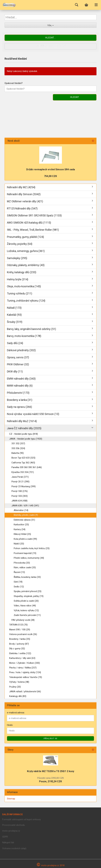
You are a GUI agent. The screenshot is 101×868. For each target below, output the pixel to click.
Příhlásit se (50, 738)
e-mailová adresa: (16, 713)
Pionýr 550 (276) (20, 491)
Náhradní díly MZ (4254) (21, 187)
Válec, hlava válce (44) (25, 606)
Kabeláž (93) (14, 315)
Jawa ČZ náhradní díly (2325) (24, 428)
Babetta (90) (18, 453)
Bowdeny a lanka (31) (20, 400)
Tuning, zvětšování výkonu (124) (26, 301)
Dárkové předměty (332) (21, 350)
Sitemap (11, 799)
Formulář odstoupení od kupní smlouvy (22, 819)
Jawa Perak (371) (20, 477)
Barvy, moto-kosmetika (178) (24, 336)
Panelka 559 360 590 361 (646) (27, 467)
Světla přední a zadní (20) (26, 601)
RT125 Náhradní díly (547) (22, 208)
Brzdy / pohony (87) (19, 644)
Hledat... (50, 38)
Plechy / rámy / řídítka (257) (23, 668)
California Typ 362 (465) (23, 463)
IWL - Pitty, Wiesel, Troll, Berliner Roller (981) (33, 230)
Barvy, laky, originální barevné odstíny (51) (31, 329)
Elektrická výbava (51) (24, 520)
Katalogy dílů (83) (18, 696)
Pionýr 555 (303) (20, 496)
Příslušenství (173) (18, 393)
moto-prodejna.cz (11, 831)
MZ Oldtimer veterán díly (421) (25, 201)
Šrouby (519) (15, 322)
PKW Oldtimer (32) (18, 364)
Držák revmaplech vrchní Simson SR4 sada (51, 169)
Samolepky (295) (17, 258)
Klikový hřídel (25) (22, 534)
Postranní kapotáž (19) (25, 553)
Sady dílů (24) (15, 343)
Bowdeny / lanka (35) (20, 639)
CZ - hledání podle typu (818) (24, 434)
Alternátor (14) (21, 510)
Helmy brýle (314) (18, 279)
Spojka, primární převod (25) (28, 591)
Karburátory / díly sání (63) (22, 658)
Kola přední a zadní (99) (25, 539)
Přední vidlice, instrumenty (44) (29, 558)
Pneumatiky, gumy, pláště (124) (25, 237)
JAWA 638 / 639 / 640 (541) (25, 506)
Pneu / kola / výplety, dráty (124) (25, 672)
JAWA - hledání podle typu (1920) (26, 439)
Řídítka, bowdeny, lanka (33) (27, 577)
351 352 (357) (18, 443)
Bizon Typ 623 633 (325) (23, 458)
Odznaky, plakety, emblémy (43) (26, 265)
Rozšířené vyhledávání (51, 46)
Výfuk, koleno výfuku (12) (26, 610)
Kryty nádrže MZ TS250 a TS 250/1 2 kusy (51, 771)
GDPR (5, 837)
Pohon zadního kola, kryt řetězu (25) (32, 548)
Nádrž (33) (19, 544)
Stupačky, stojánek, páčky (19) (29, 596)
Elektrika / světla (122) (20, 653)
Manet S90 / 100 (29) (20, 630)
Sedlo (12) (19, 587)
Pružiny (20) (15, 687)
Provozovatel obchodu (14, 825)
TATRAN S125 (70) (18, 625)
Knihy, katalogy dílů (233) (22, 272)
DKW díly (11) (15, 371)
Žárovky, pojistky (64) (20, 244)
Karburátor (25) (21, 525)
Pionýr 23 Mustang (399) (24, 486)
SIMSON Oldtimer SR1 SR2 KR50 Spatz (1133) (34, 215)
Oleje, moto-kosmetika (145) (24, 286)
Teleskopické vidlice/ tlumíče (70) (26, 677)
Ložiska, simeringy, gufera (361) (26, 251)
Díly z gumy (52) (17, 649)
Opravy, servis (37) (18, 357)
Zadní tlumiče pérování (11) (27, 615)
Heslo (10, 725)
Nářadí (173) (14, 308)
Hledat (75, 97)
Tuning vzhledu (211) (20, 293)
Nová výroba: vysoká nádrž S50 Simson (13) (33, 414)
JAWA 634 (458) (19, 501)
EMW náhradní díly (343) (21, 379)
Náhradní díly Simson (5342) (24, 194)
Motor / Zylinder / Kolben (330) (25, 663)
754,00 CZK (50, 176)
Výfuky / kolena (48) (19, 682)
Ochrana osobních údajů (14, 848)
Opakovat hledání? (14, 83)
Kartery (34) (20, 529)
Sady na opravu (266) (19, 407)
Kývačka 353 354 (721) (23, 472)
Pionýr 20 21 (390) (20, 482)
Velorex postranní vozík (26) (23, 634)
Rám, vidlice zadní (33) (25, 567)
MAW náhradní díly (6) (20, 386)
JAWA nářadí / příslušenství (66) (25, 691)
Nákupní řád (8, 843)
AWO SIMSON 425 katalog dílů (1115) (29, 223)
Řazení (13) (19, 572)
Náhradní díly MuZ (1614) (22, 421)
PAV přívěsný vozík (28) (23, 620)
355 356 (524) (18, 448)
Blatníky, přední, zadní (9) (26, 515)
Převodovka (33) (22, 563)
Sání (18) (18, 582)
